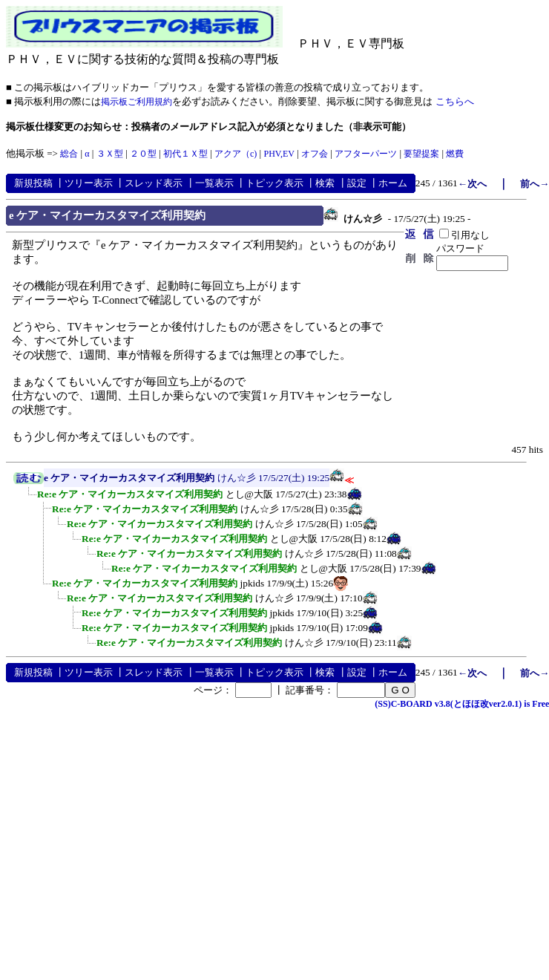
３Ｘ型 (110, 154)
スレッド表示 (154, 183)
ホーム (393, 183)
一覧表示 (214, 183)
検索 (325, 183)
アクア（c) (236, 154)
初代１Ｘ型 (185, 154)
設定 (357, 183)
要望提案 (421, 154)
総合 (69, 154)
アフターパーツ (366, 154)
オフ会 (315, 154)
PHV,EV (279, 154)
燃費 (455, 154)
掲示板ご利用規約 (137, 102)
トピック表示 (274, 183)
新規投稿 (33, 183)
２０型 (143, 154)
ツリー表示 (89, 183)
